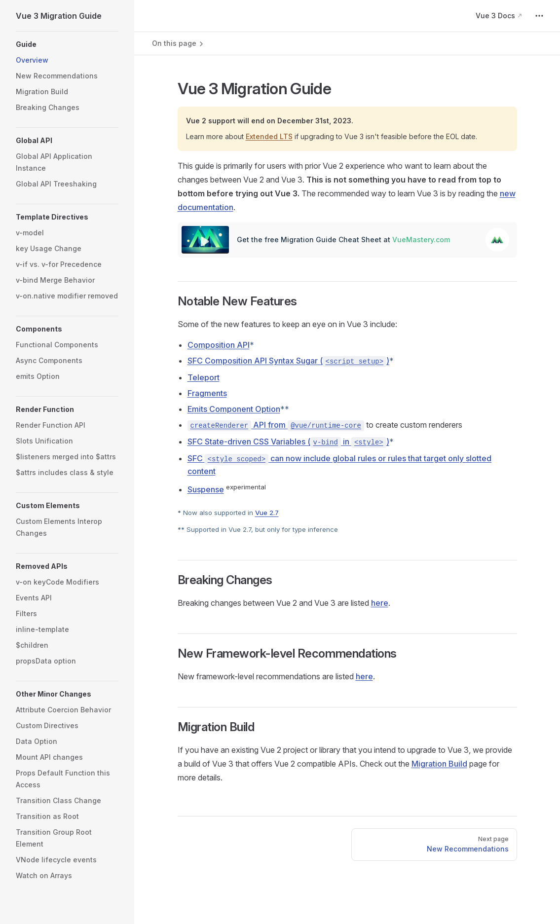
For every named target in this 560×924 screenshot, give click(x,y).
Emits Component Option (234, 409)
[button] (67, 44)
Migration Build (439, 764)
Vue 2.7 (267, 513)
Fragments (207, 393)
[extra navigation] (539, 16)
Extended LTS (269, 136)
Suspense (206, 489)
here (380, 603)
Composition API (219, 345)
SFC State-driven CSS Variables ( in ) (288, 442)
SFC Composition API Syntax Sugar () (289, 361)
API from (276, 425)
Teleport (204, 377)
